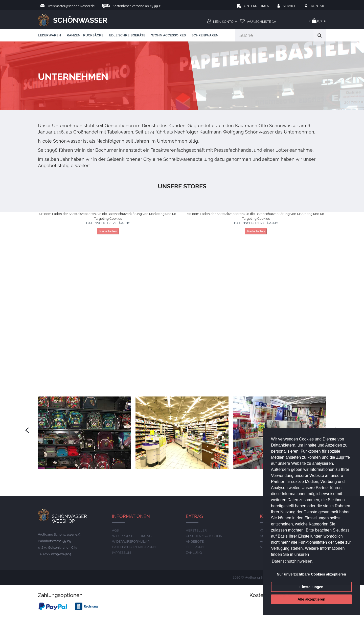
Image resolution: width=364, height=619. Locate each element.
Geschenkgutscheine (205, 536)
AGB (115, 530)
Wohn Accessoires (168, 35)
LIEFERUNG (195, 547)
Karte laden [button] (108, 231)
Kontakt (318, 6)
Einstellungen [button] (311, 587)
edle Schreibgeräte (127, 35)
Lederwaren (49, 35)
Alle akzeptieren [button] (311, 599)
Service (290, 6)
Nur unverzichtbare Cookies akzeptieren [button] (311, 574)
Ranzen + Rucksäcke (85, 35)
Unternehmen (257, 6)
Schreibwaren (205, 35)
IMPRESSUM (121, 553)
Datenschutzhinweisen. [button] (293, 561)
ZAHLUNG (194, 553)
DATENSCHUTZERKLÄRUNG (108, 223)
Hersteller (196, 530)
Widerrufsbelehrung (132, 536)
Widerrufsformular (131, 541)
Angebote (195, 541)
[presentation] (27, 430)
